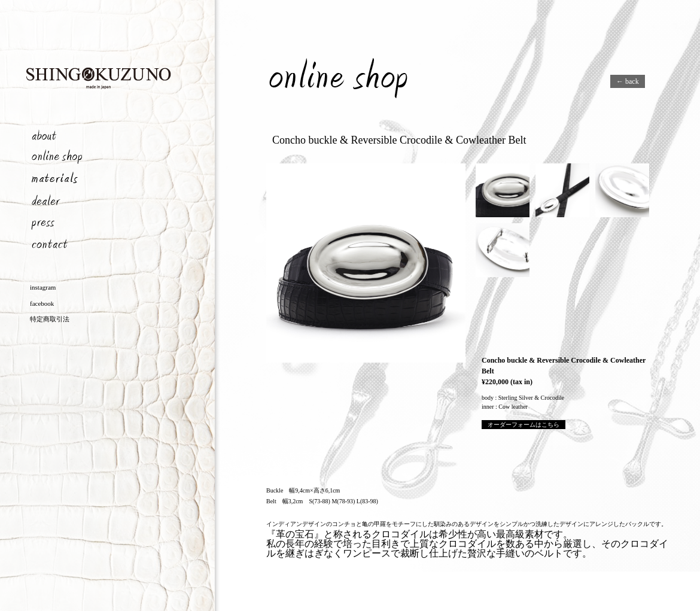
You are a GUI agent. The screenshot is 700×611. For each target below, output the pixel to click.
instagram (43, 287)
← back (628, 81)
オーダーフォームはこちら (524, 425)
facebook (42, 303)
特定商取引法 (50, 319)
